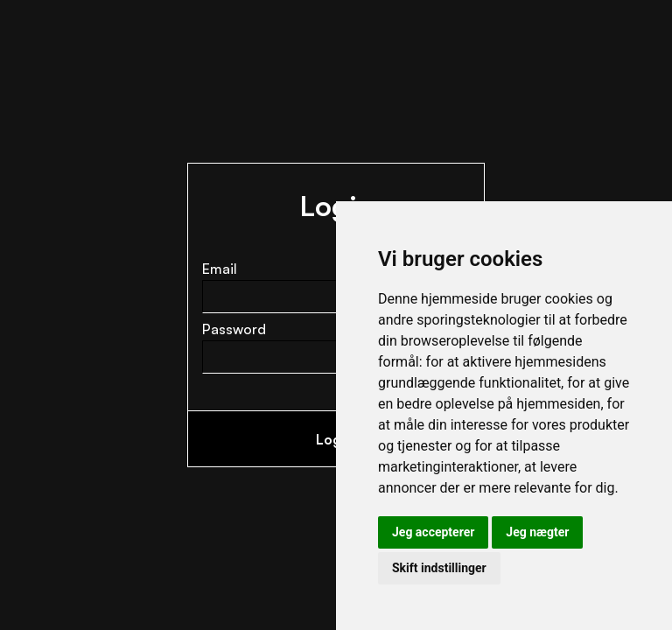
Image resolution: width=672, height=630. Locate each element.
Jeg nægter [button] (537, 532)
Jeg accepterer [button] (433, 532)
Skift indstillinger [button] (439, 568)
